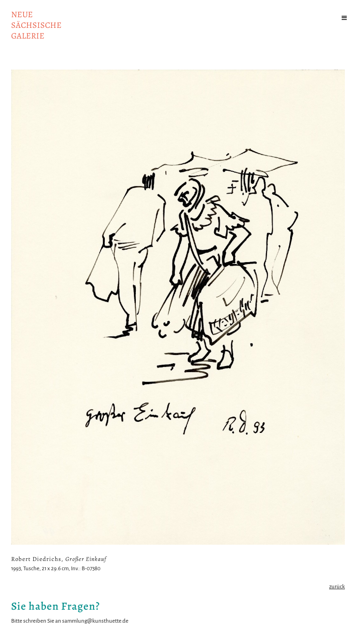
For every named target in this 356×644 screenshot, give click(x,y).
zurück (337, 587)
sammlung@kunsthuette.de (95, 621)
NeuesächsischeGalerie (36, 25)
